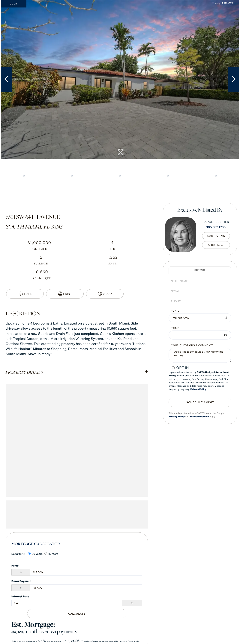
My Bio (217, 245)
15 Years (51, 554)
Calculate (77, 613)
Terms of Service (199, 416)
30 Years (35, 554)
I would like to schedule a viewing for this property (200, 355)
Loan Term (18, 554)
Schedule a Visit (200, 270)
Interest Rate (20, 596)
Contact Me (217, 236)
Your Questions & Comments (192, 345)
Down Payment (21, 581)
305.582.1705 (216, 227)
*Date (175, 311)
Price (15, 565)
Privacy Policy (198, 389)
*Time (175, 328)
